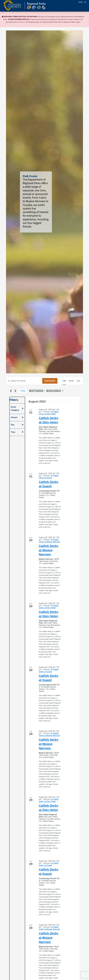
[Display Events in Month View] (71, 381)
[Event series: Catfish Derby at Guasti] (49, 477)
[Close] (84, 17)
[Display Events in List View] (64, 381)
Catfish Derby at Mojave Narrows (49, 550)
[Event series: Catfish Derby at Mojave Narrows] (49, 541)
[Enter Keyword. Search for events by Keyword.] (24, 381)
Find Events (50, 381)
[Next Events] (15, 391)
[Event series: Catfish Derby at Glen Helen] (49, 413)
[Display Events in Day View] (78, 381)
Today (23, 391)
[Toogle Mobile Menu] (82, 2)
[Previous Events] (11, 391)
